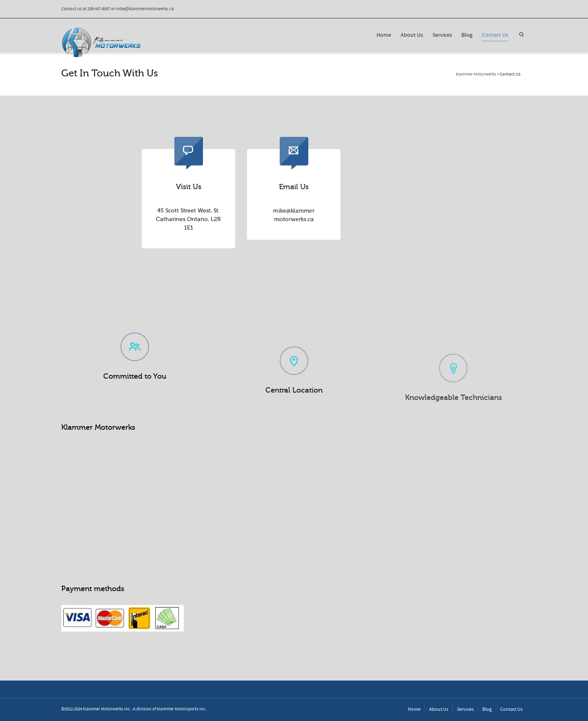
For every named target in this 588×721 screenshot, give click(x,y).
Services (442, 35)
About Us (412, 35)
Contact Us (495, 36)
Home (384, 35)
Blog (467, 35)
